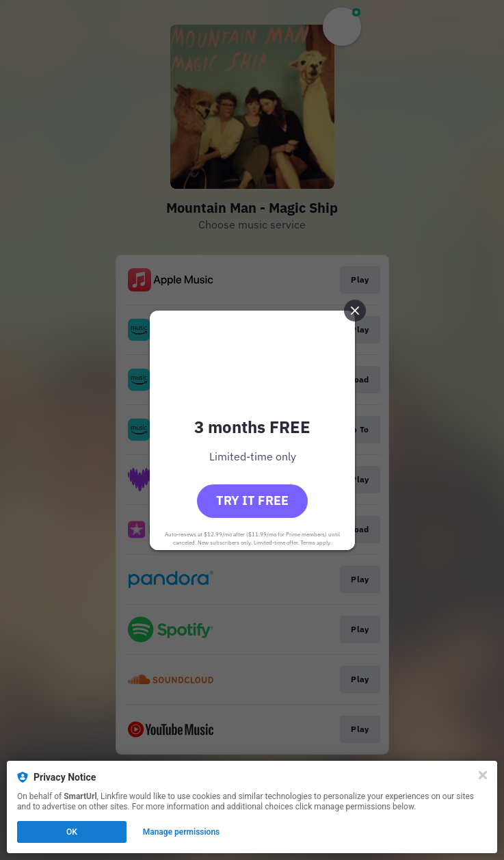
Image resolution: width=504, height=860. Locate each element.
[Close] (483, 775)
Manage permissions (182, 832)
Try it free (252, 500)
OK (72, 832)
